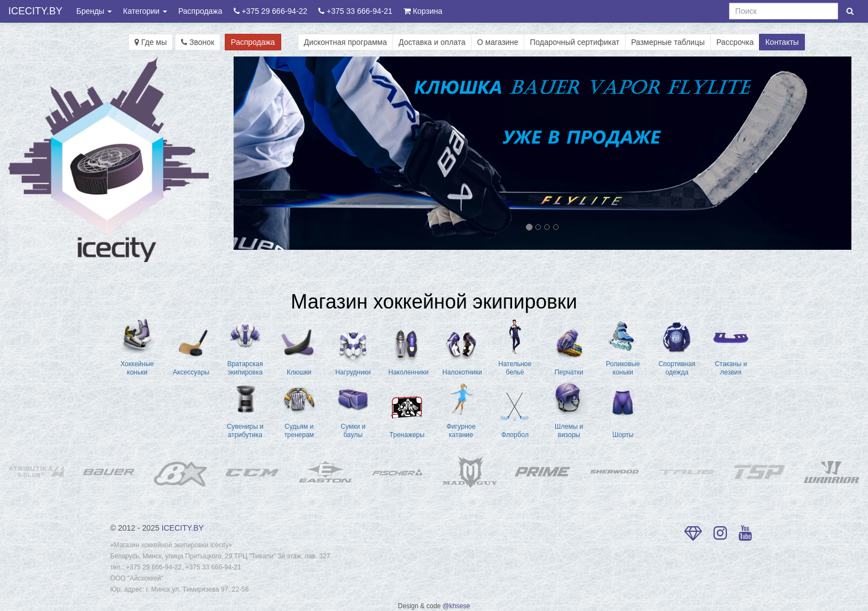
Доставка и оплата (432, 42)
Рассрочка (735, 42)
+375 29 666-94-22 (271, 11)
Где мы (151, 42)
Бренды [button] (94, 11)
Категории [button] (145, 11)
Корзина (423, 11)
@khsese (456, 606)
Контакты (782, 42)
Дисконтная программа (345, 42)
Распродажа (200, 11)
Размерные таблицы (668, 42)
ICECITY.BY (35, 11)
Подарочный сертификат (575, 42)
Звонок (198, 42)
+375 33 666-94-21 (355, 11)
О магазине (498, 42)
